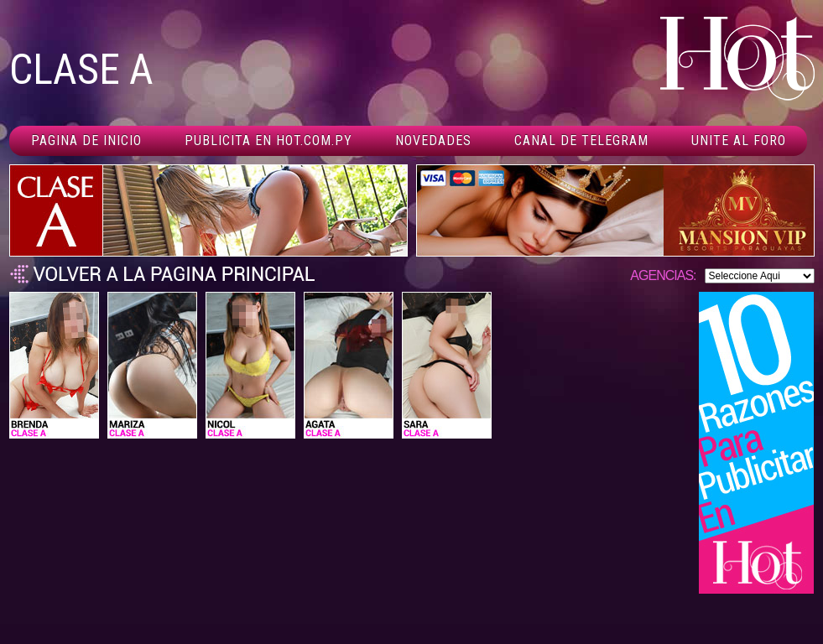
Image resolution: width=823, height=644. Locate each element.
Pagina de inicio (86, 140)
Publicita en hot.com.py (268, 140)
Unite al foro (739, 140)
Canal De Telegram (581, 140)
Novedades (433, 140)
